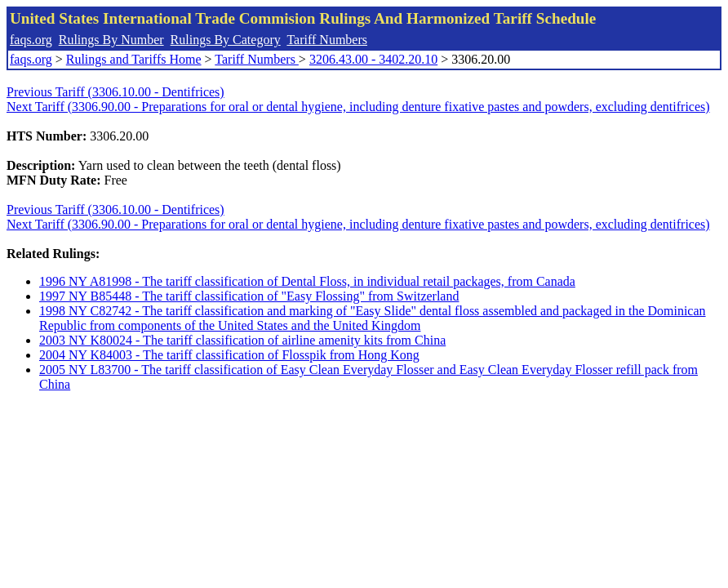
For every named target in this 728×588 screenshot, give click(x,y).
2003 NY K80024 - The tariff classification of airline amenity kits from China (242, 340)
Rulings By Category (226, 40)
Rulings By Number (111, 40)
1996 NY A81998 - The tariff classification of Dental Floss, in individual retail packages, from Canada (307, 281)
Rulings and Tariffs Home (134, 59)
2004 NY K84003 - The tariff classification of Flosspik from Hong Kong (229, 355)
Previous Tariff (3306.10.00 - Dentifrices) (115, 92)
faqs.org (31, 40)
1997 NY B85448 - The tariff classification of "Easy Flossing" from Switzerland (249, 296)
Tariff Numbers (327, 40)
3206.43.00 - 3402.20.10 (373, 59)
